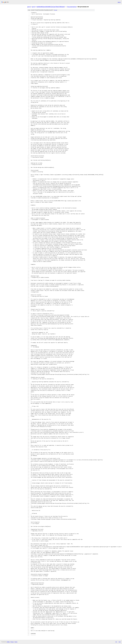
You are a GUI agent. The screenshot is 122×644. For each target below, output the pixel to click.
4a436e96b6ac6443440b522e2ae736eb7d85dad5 (51, 7)
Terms (16, 642)
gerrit (29, 7)
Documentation (72, 7)
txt (116, 642)
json (120, 642)
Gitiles (8, 642)
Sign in (119, 2)
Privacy (12, 642)
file (55, 10)
